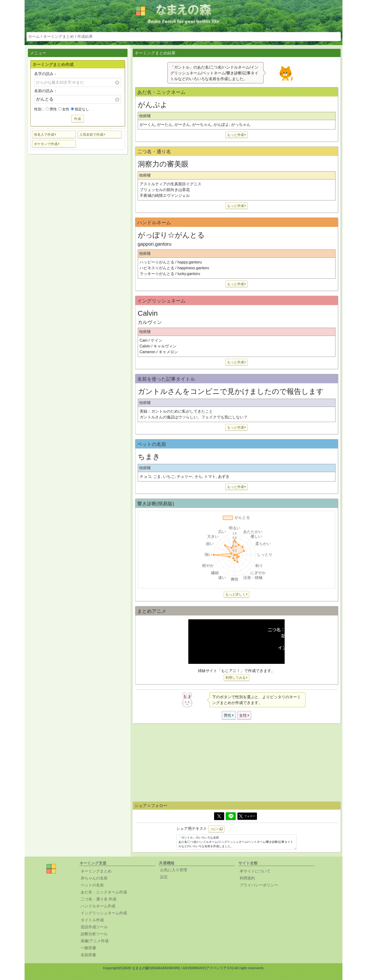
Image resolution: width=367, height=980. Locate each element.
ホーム (34, 36)
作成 (78, 118)
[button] (54, 134)
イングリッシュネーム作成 (104, 913)
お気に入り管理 (174, 870)
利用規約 (247, 878)
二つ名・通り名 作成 (98, 899)
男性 (51, 109)
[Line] (231, 816)
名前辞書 (88, 955)
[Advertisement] (78, 234)
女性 (64, 109)
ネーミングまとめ (59, 36)
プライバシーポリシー (259, 885)
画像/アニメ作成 (95, 941)
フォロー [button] (247, 816)
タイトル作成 (92, 920)
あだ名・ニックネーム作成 (104, 892)
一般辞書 (88, 948)
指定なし (80, 109)
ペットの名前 (92, 885)
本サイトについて (255, 871)
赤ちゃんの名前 (94, 878)
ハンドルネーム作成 (98, 906)
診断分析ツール (94, 934)
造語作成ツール (94, 927)
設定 (164, 877)
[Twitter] (219, 816)
